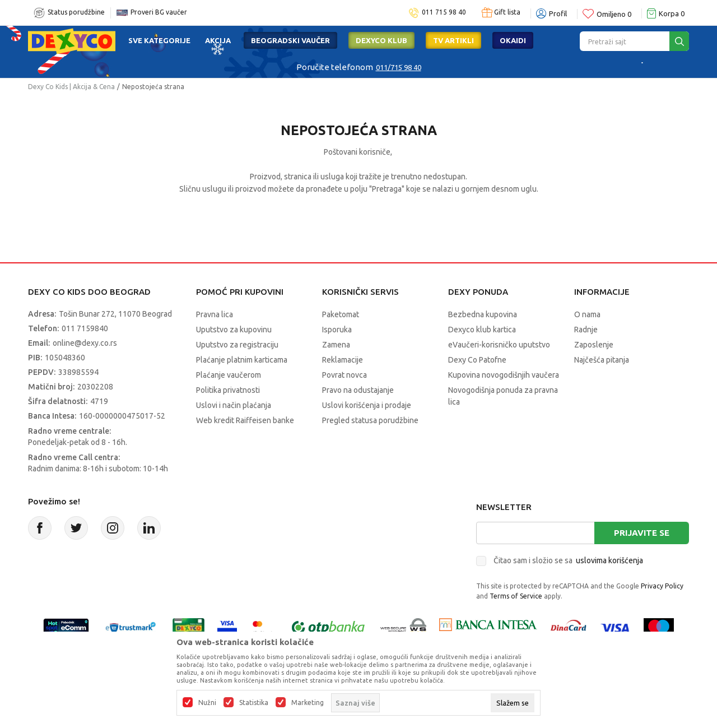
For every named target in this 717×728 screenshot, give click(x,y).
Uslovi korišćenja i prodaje (367, 405)
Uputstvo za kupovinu (234, 330)
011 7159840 (85, 328)
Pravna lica (215, 314)
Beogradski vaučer (290, 40)
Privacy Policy (662, 586)
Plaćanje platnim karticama (242, 360)
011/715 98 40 (399, 67)
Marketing (308, 703)
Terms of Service (516, 596)
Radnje (586, 330)
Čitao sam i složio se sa (568, 560)
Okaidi (513, 40)
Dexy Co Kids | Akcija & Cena (71, 87)
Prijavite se (642, 533)
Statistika (254, 703)
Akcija (218, 40)
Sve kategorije (159, 40)
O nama (587, 314)
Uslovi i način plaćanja (234, 405)
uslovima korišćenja (609, 560)
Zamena (336, 345)
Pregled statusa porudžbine (370, 420)
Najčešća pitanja (602, 360)
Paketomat (341, 314)
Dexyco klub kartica (482, 330)
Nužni (207, 703)
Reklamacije (343, 360)
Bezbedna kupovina (483, 314)
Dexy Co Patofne (477, 360)
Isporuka (337, 330)
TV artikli (453, 40)
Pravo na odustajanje (358, 390)
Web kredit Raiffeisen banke (245, 420)
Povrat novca (344, 375)
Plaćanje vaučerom (229, 375)
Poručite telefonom (335, 67)
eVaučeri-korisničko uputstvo (499, 345)
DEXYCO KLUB (381, 40)
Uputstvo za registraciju (237, 345)
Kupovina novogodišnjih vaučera (504, 375)
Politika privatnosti (228, 390)
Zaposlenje (594, 345)
